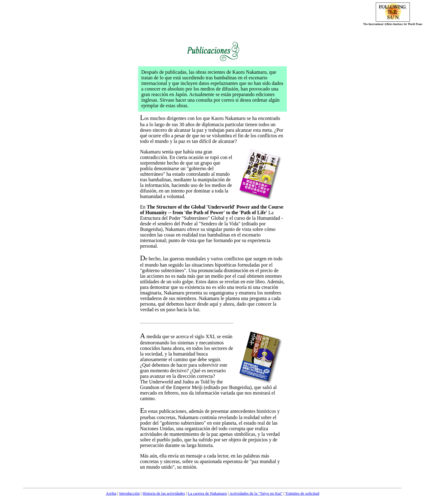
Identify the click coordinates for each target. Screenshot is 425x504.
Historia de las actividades (164, 493)
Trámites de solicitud (302, 493)
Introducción (129, 493)
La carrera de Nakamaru (207, 493)
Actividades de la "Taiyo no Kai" (256, 493)
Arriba (111, 493)
